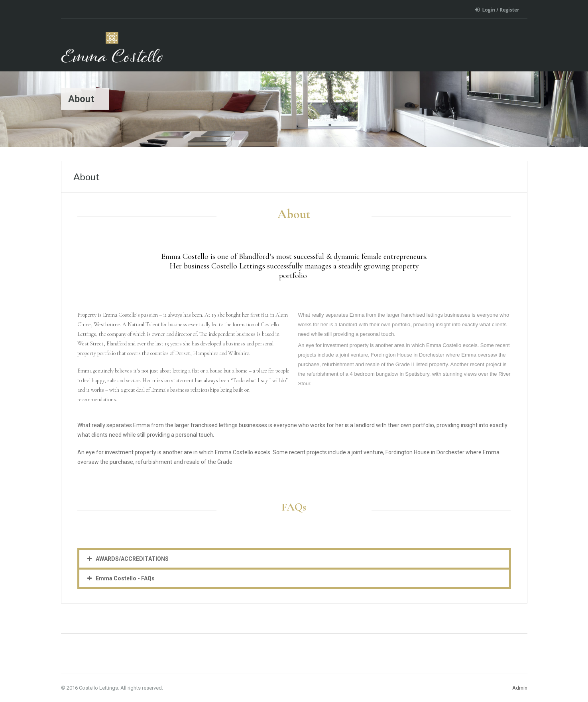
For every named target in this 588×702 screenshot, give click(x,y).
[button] (294, 559)
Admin (520, 688)
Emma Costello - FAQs (125, 578)
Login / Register (497, 10)
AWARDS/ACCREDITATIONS (132, 559)
